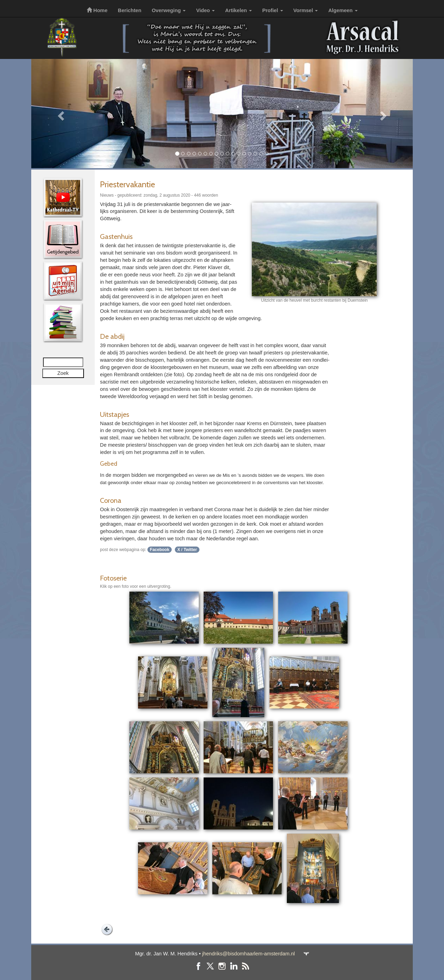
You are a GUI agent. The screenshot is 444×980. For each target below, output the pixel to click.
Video (205, 10)
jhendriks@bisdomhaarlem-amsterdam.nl (249, 954)
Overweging (169, 10)
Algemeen (343, 10)
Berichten (130, 10)
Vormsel (306, 10)
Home (97, 10)
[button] (60, 114)
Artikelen (238, 10)
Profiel (273, 10)
